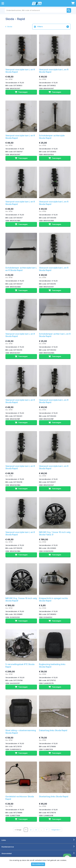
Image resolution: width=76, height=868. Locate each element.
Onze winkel (7, 853)
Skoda (9, 27)
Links (4, 840)
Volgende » (56, 830)
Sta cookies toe (38, 864)
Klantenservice (8, 847)
